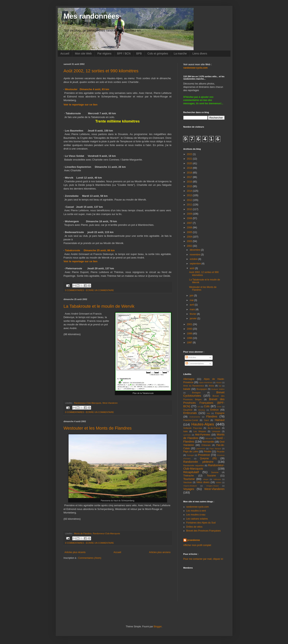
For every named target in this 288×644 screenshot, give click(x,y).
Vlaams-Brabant (190, 486)
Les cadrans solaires (197, 519)
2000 (190, 329)
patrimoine (201, 449)
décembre (195, 250)
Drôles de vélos (194, 527)
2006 (190, 228)
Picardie (221, 452)
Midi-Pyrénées (203, 435)
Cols (207, 406)
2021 (190, 159)
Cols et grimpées (158, 54)
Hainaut (220, 420)
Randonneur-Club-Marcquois (88, 403)
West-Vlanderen (110, 403)
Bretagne (196, 393)
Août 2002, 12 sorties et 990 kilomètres (101, 71)
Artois (211, 386)
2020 (190, 163)
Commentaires (195, 364)
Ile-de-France (214, 428)
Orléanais (206, 445)
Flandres (212, 416)
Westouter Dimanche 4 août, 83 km (87, 89)
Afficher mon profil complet (197, 545)
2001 (190, 324)
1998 (190, 338)
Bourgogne (202, 389)
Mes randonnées (91, 16)
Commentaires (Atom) (90, 558)
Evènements (195, 417)
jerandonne (194, 540)
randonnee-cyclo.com (198, 507)
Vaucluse (188, 482)
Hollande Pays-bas (193, 428)
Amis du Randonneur (194, 386)
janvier (193, 318)
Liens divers (200, 54)
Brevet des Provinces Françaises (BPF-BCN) (204, 403)
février (193, 314)
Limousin (216, 431)
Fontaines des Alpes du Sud (201, 523)
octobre (194, 259)
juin (192, 296)
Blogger (158, 627)
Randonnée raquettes (194, 465)
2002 (190, 246)
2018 (190, 173)
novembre (195, 255)
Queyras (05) (208, 458)
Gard (206, 420)
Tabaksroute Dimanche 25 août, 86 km (90, 250)
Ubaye (206, 479)
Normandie (208, 442)
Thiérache (189, 476)
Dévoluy (202, 410)
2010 (190, 209)
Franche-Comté (191, 420)
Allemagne (189, 379)
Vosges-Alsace (212, 486)
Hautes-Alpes (203, 424)
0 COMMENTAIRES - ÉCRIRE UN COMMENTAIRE (90, 290)
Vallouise (217, 479)
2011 (190, 205)
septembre (196, 264)
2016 (190, 182)
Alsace (219, 382)
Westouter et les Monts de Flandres (98, 428)
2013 (190, 195)
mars (193, 309)
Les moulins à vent (196, 511)
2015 (190, 186)
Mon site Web (83, 54)
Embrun (215, 410)
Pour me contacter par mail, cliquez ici (203, 559)
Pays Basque (215, 449)
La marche (180, 54)
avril (192, 305)
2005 (190, 232)
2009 (190, 214)
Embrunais (190, 413)
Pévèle (207, 452)
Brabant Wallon (218, 389)
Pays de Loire (191, 452)
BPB (139, 54)
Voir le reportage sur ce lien (81, 105)
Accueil (65, 54)
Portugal (190, 455)
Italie (186, 431)
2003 (190, 241)
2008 (190, 218)
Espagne (220, 413)
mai (192, 300)
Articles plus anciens (160, 552)
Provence (204, 455)
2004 (190, 237)
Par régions (104, 54)
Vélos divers (203, 482)
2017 (190, 177)
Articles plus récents (75, 552)
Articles (191, 357)
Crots (219, 407)
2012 (190, 200)
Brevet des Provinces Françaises (203, 531)
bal (220, 386)
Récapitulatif (191, 472)
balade (187, 389)
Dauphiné (188, 410)
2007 (190, 223)
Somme (215, 472)
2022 (190, 154)
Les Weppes (200, 431)
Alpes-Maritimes (206, 382)
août (192, 268)
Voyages (189, 489)
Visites (219, 482)
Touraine (211, 476)
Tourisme (189, 479)
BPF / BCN (124, 54)
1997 (190, 343)
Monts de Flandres (83, 533)
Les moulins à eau (196, 515)
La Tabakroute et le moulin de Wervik (99, 306)
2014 (190, 191)
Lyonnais (187, 435)
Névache (209, 438)
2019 (190, 168)
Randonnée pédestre (198, 462)
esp (208, 413)
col (199, 407)
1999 (190, 334)
